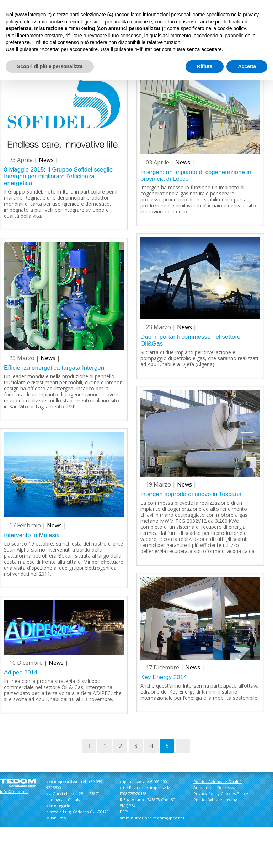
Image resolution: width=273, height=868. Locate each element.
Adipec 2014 (21, 672)
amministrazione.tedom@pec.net (152, 818)
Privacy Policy (207, 794)
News (46, 160)
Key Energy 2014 (164, 677)
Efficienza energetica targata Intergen (54, 368)
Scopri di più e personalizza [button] (50, 66)
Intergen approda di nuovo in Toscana (191, 494)
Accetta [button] (247, 66)
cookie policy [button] (232, 28)
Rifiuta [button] (205, 66)
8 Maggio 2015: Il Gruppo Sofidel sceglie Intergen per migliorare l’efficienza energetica (58, 176)
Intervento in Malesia (32, 535)
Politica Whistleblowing (215, 800)
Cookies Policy (234, 794)
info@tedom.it (14, 791)
